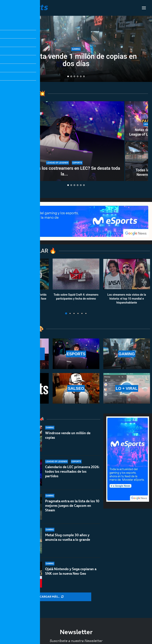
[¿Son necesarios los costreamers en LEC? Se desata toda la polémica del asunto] (64, 141)
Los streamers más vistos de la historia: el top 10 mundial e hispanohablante (127, 299)
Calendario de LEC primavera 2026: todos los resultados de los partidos (72, 472)
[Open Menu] (144, 8)
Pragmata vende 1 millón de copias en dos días (76, 60)
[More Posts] (52, 597)
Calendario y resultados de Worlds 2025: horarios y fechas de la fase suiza (25, 299)
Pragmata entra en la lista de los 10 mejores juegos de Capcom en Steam (72, 509)
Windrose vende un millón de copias (68, 435)
